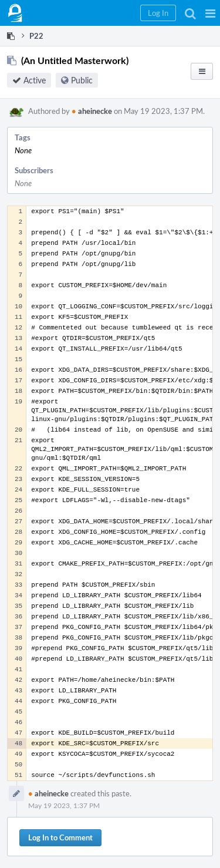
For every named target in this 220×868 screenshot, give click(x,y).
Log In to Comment (60, 837)
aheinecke (92, 111)
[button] (210, 13)
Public (82, 80)
